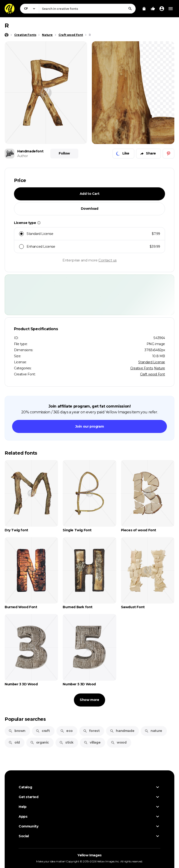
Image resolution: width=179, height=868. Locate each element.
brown (17, 731)
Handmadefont (30, 151)
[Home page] (7, 35)
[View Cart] (144, 9)
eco (66, 731)
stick (66, 742)
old (14, 742)
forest (91, 731)
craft (43, 731)
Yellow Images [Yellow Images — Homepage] (89, 855)
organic (40, 742)
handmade (122, 731)
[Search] (130, 9)
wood (119, 742)
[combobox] (87, 9)
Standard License (152, 362)
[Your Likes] (153, 9)
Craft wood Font (153, 374)
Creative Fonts (141, 368)
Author (23, 156)
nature (153, 731)
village (92, 742)
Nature (160, 368)
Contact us (107, 260)
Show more (89, 700)
